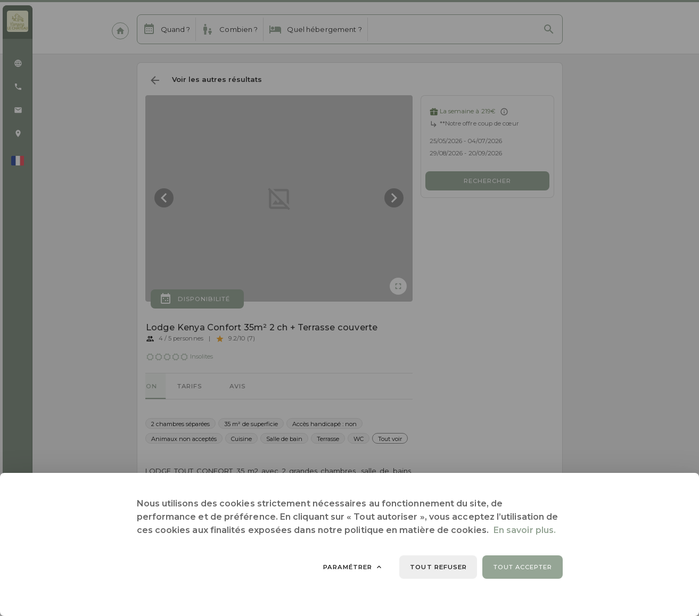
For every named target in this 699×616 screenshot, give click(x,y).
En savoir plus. (525, 530)
